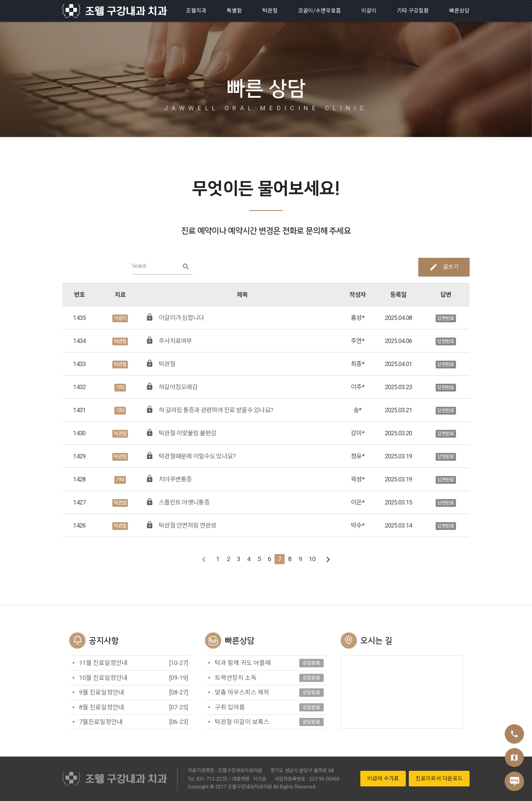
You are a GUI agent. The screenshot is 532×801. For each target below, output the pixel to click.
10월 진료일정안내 (103, 678)
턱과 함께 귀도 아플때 (243, 663)
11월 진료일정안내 (103, 663)
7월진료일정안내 (101, 722)
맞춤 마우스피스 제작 (242, 692)
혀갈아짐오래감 (178, 387)
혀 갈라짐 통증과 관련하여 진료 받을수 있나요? (216, 410)
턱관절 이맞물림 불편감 (187, 433)
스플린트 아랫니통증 (184, 502)
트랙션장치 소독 (236, 678)
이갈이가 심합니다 (182, 318)
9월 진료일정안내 (102, 692)
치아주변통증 (175, 479)
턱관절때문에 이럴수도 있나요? (197, 456)
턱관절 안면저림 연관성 (187, 525)
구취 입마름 (230, 707)
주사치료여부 (175, 341)
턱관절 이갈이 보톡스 (242, 722)
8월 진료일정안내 (102, 707)
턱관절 (167, 364)
